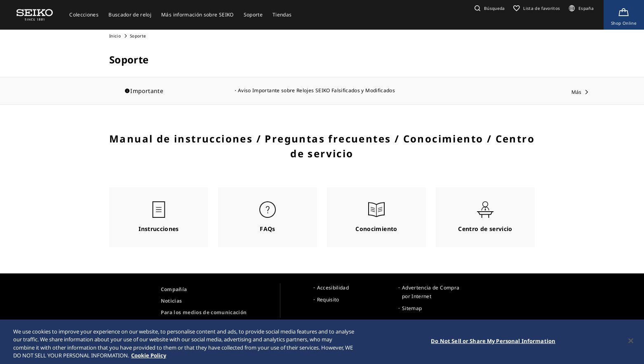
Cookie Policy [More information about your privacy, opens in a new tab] (149, 357)
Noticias (172, 301)
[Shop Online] (624, 15)
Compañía (174, 289)
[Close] (631, 343)
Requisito (328, 300)
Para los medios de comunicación (204, 312)
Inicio (115, 36)
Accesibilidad (333, 288)
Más (577, 92)
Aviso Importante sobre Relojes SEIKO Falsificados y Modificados (316, 90)
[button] (489, 8)
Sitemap (412, 308)
